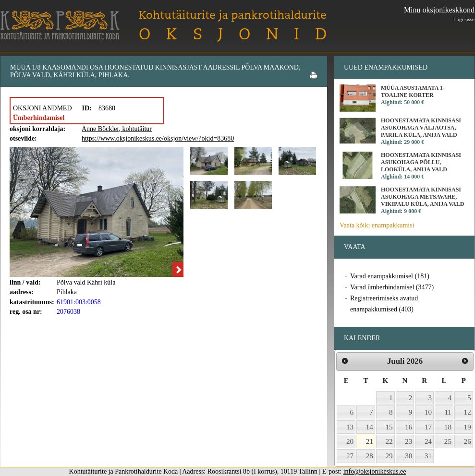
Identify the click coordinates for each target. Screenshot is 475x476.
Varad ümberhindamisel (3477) (392, 287)
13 (350, 427)
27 (350, 456)
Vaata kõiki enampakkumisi (377, 225)
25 (448, 441)
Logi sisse (464, 19)
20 (350, 441)
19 (468, 427)
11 (448, 412)
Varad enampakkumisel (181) (390, 276)
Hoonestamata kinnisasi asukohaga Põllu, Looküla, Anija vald (421, 162)
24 (428, 441)
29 (389, 456)
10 (428, 412)
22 (389, 441)
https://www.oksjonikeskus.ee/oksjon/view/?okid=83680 (158, 138)
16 (408, 427)
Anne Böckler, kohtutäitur (117, 129)
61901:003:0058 (79, 302)
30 (408, 456)
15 (389, 427)
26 (468, 441)
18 (448, 427)
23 (408, 441)
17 (428, 427)
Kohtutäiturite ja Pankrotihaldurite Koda (60, 25)
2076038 (68, 312)
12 (468, 412)
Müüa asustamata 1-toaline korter (413, 91)
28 (370, 456)
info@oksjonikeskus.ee (375, 471)
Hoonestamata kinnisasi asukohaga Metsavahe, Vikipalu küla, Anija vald (422, 197)
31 (428, 456)
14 (370, 427)
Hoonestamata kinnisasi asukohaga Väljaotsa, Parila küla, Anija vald (421, 128)
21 (370, 441)
